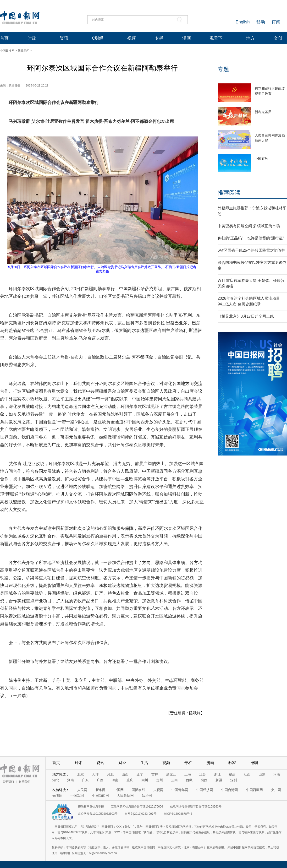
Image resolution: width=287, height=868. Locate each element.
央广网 (276, 790)
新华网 (100, 790)
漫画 (187, 38)
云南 (174, 780)
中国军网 (77, 796)
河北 (110, 774)
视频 (132, 38)
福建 (232, 774)
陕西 (204, 780)
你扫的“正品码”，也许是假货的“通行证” (251, 238)
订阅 (276, 22)
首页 (4, 38)
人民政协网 (125, 796)
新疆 (219, 780)
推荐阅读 (229, 193)
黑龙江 (171, 774)
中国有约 (261, 159)
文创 (278, 38)
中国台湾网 (230, 790)
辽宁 (140, 774)
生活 (144, 763)
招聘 (254, 763)
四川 (145, 780)
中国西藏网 (254, 790)
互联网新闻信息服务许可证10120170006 (137, 807)
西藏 (189, 780)
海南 (115, 780)
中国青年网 (180, 790)
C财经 (98, 38)
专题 (223, 69)
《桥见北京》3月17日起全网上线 (246, 316)
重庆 (130, 780)
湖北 (56, 780)
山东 (262, 774)
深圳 (234, 780)
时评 (78, 763)
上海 (188, 774)
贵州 (160, 780)
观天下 (216, 38)
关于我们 (8, 782)
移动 (261, 22)
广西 (100, 780)
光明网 (57, 796)
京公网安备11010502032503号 (98, 814)
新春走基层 (263, 112)
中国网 (119, 790)
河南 (277, 774)
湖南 (71, 780)
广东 (85, 780)
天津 (95, 774)
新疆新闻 (23, 51)
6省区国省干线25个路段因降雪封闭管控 (251, 250)
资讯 (64, 38)
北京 (81, 774)
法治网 (147, 796)
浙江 (217, 774)
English (243, 22)
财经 (122, 763)
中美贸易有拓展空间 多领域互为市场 (249, 226)
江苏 (203, 774)
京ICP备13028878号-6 (178, 814)
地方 (250, 38)
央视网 (158, 790)
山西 (125, 774)
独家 (232, 763)
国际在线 (138, 790)
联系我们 (24, 782)
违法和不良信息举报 (91, 807)
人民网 (82, 790)
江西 (247, 774)
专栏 (159, 38)
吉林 (155, 774)
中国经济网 (205, 790)
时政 (32, 38)
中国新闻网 (100, 796)
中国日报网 (7, 51)
